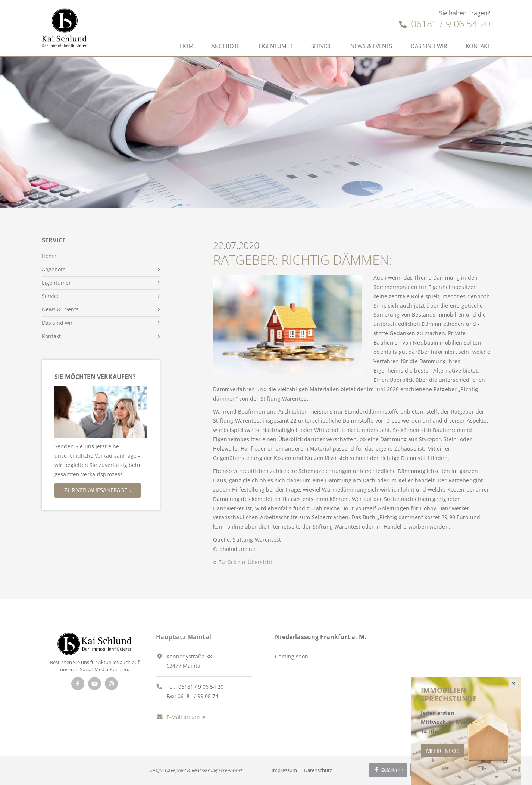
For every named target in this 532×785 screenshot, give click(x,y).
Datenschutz (318, 770)
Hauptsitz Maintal (184, 637)
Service (321, 46)
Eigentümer (276, 46)
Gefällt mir (388, 770)
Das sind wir (429, 46)
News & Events (371, 46)
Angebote (226, 46)
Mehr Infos (443, 751)
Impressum (284, 770)
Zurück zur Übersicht (245, 562)
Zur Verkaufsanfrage (96, 490)
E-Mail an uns (178, 717)
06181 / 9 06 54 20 (445, 24)
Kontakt (478, 46)
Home (188, 46)
